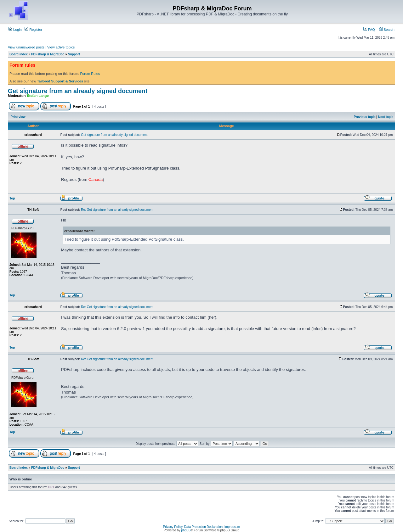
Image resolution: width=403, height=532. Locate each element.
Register (33, 30)
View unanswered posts (26, 47)
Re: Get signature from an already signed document (117, 210)
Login (15, 30)
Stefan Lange (38, 96)
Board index (19, 54)
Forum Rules (90, 74)
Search (387, 30)
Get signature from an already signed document (78, 91)
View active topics (61, 47)
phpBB (186, 530)
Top (12, 198)
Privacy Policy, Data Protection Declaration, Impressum (201, 527)
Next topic (386, 117)
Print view (18, 117)
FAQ (369, 30)
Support (74, 54)
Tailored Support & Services (60, 81)
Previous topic (365, 117)
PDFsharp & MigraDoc (48, 54)
